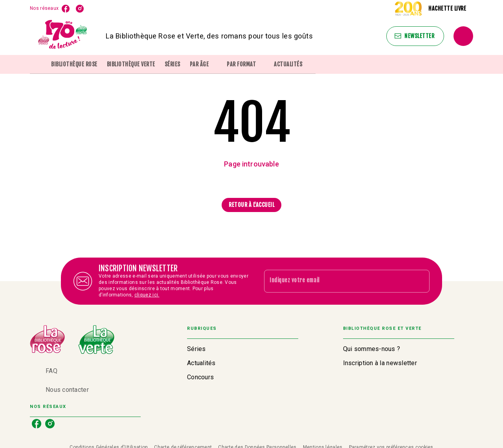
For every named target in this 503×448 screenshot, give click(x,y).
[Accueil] (63, 36)
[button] (415, 36)
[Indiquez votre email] (337, 281)
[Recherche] (463, 36)
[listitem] (66, 9)
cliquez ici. (147, 295)
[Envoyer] (420, 281)
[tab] (38, 64)
